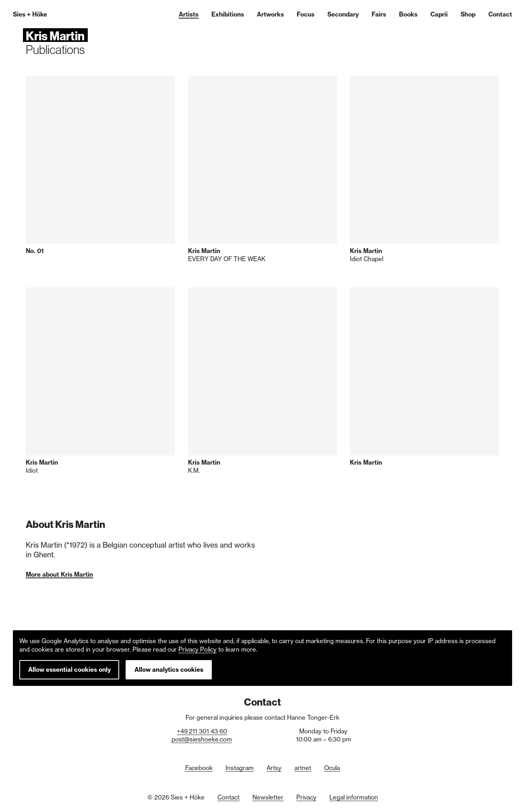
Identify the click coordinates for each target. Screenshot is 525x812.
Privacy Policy (197, 649)
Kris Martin (55, 36)
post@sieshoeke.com (202, 739)
